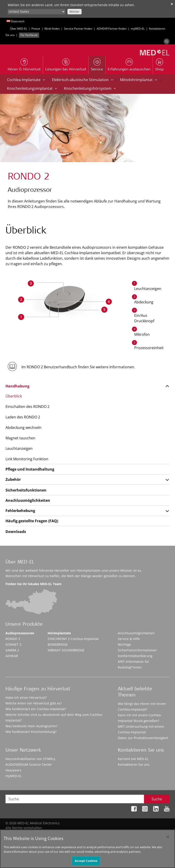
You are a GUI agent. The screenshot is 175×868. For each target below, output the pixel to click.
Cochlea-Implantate (26, 80)
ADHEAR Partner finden (112, 29)
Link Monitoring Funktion (27, 459)
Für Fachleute (29, 35)
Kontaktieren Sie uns (134, 764)
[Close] (168, 839)
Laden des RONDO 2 (23, 417)
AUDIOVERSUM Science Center (29, 764)
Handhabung (17, 386)
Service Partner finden (78, 29)
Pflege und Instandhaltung (30, 469)
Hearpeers (13, 770)
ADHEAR (12, 656)
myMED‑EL (138, 29)
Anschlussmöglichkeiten (28, 500)
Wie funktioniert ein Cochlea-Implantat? (36, 709)
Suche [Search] (157, 799)
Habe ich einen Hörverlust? (26, 698)
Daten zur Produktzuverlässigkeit (143, 738)
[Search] (167, 41)
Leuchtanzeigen (19, 448)
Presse (36, 29)
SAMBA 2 (12, 650)
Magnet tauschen (20, 438)
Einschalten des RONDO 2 (27, 407)
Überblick (14, 396)
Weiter (75, 12)
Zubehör (13, 479)
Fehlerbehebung (20, 511)
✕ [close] (172, 4)
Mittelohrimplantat (139, 80)
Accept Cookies (86, 863)
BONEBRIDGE (58, 644)
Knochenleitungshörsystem (90, 88)
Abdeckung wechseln (23, 428)
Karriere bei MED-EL (133, 759)
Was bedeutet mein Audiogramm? (31, 726)
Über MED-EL (19, 29)
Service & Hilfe (129, 639)
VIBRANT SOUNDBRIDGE (66, 650)
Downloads (16, 532)
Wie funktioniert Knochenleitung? (31, 732)
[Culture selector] (36, 12)
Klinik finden (52, 29)
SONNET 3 (13, 644)
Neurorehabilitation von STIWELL (31, 759)
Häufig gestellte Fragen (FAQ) (32, 521)
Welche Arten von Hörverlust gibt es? (34, 703)
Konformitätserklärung (135, 656)
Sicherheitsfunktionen (26, 490)
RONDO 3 (13, 639)
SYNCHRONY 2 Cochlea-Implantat (73, 639)
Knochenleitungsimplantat (32, 88)
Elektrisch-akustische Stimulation (82, 80)
